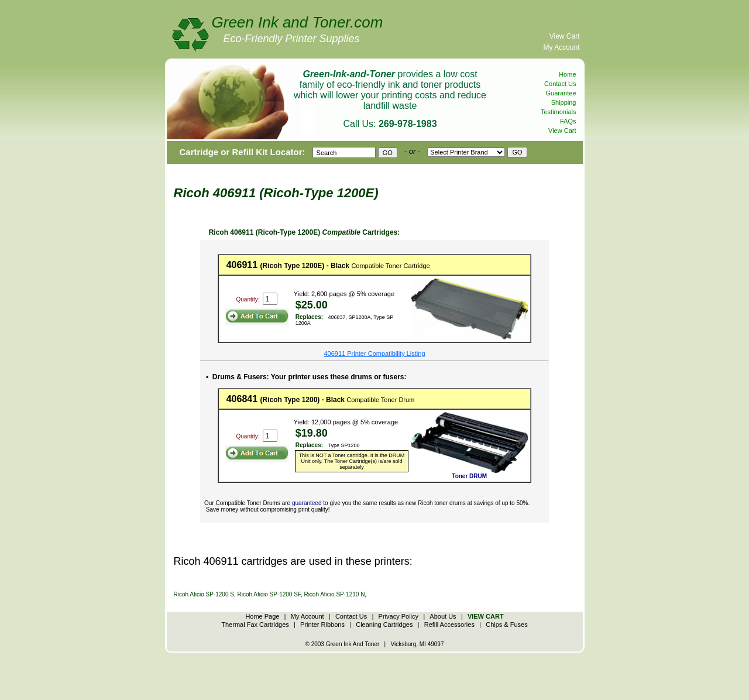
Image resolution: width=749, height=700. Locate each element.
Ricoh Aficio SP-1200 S (204, 594)
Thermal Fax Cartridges (255, 624)
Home (567, 74)
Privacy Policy (398, 616)
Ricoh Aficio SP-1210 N (334, 594)
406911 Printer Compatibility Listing (374, 354)
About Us (443, 616)
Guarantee (561, 93)
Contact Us (560, 84)
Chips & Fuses (507, 624)
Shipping (564, 102)
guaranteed (307, 503)
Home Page (262, 616)
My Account (561, 47)
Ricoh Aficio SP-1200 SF (269, 594)
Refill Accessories (449, 624)
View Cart (565, 36)
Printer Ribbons (322, 624)
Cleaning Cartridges (384, 624)
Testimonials (559, 112)
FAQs (568, 121)
